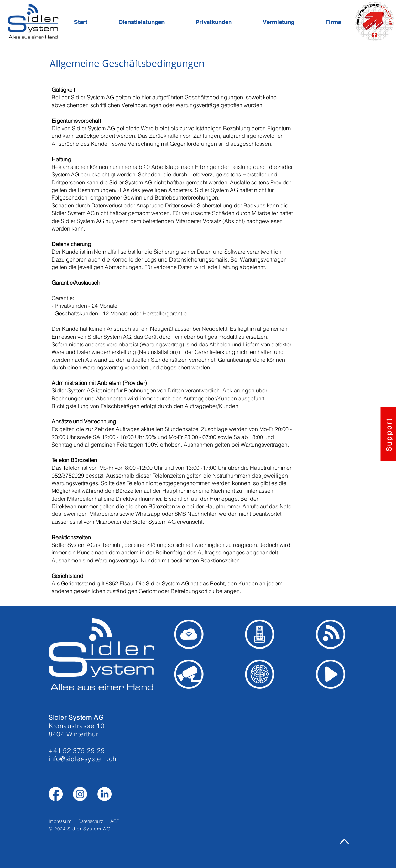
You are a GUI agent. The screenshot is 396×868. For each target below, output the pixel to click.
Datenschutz (91, 821)
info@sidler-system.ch (83, 759)
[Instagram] (80, 794)
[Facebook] (56, 794)
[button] (152, 22)
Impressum (60, 821)
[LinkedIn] (105, 794)
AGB (115, 821)
